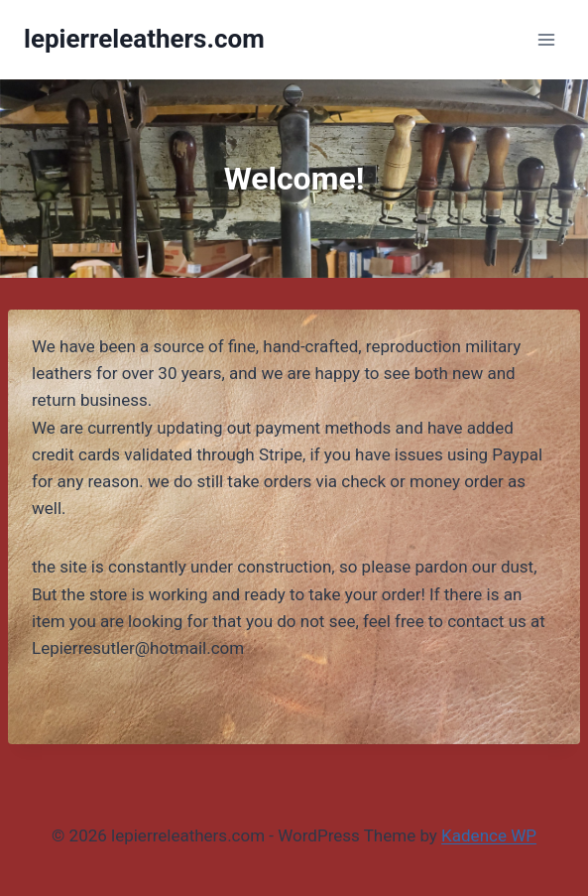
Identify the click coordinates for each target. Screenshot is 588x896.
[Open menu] (546, 39)
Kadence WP (489, 835)
